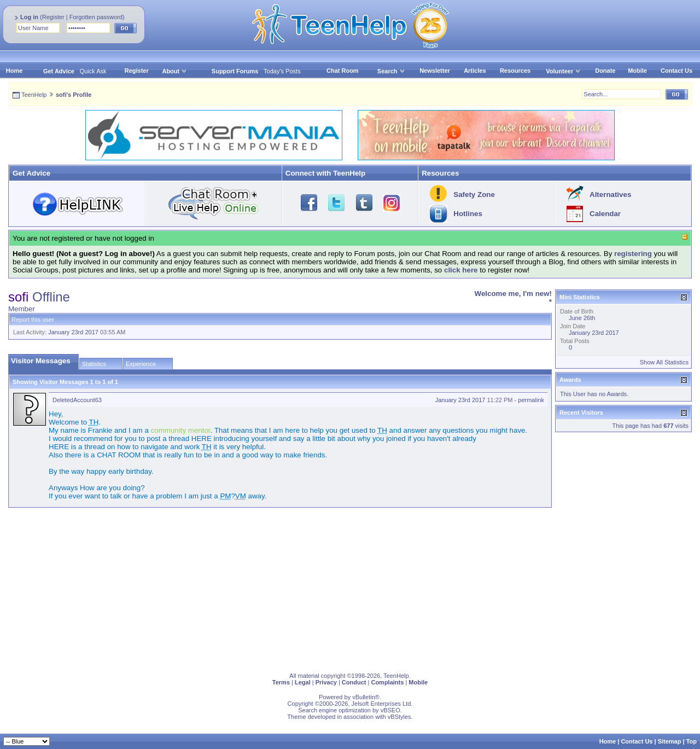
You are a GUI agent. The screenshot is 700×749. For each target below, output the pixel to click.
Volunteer (559, 71)
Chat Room (343, 71)
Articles (475, 71)
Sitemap (670, 741)
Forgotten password (96, 17)
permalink (531, 400)
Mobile (637, 71)
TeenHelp (34, 95)
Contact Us (676, 71)
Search (391, 71)
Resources (515, 71)
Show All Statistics (664, 362)
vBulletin (364, 697)
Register (53, 17)
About (171, 71)
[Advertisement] (336, 588)
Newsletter (435, 71)
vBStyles (399, 717)
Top (692, 741)
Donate (605, 71)
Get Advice (59, 71)
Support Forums (235, 71)
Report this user (33, 320)
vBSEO (390, 710)
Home (14, 71)
